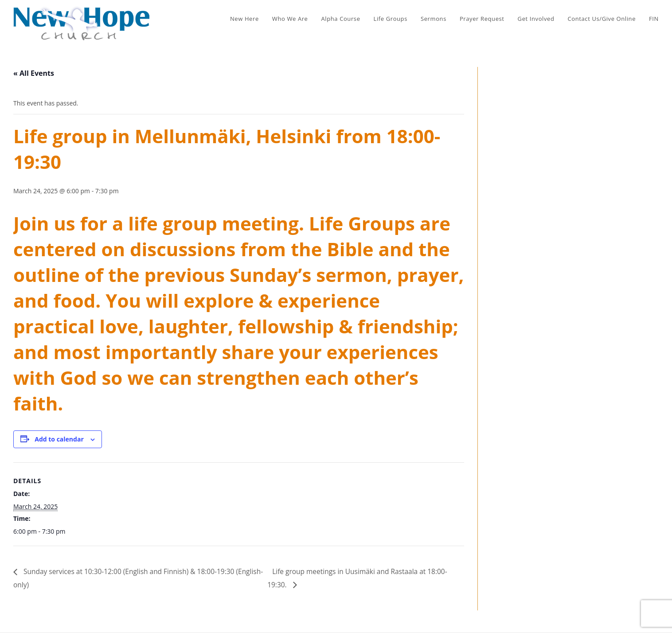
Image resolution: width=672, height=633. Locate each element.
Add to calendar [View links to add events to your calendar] (59, 439)
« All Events (34, 73)
